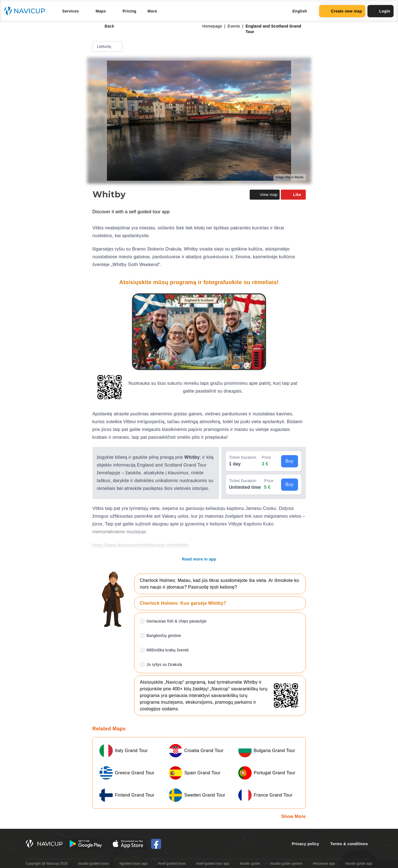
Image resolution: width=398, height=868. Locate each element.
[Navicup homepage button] (27, 11)
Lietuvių (108, 46)
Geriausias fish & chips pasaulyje (177, 621)
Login (381, 11)
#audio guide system (286, 864)
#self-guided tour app (213, 864)
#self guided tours (172, 864)
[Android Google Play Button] (86, 844)
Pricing (129, 11)
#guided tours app (134, 864)
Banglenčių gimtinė (164, 636)
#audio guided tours (94, 864)
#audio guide (250, 864)
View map (265, 195)
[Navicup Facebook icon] (156, 844)
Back (106, 26)
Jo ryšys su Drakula (164, 664)
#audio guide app (359, 864)
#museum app (324, 864)
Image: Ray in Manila (289, 177)
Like (293, 195)
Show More (293, 816)
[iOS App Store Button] (128, 844)
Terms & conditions (349, 844)
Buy (290, 461)
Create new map (342, 11)
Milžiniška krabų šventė (168, 650)
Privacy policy (305, 844)
